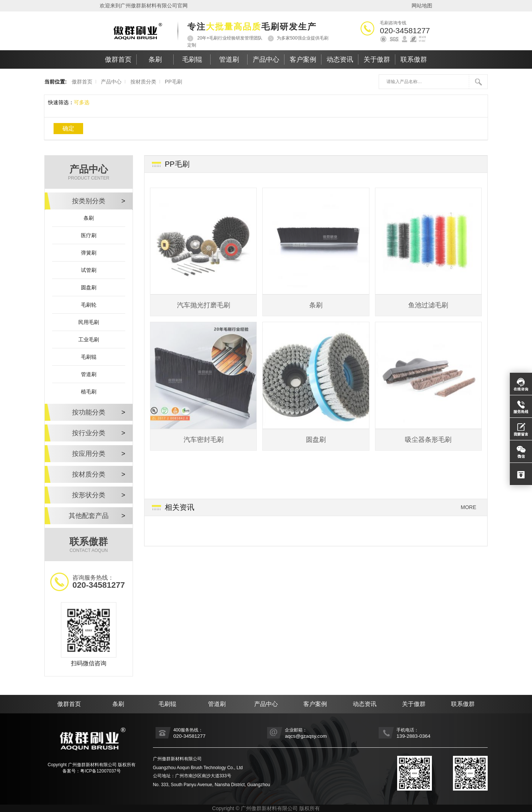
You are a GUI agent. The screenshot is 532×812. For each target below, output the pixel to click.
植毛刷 (89, 392)
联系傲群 (414, 59)
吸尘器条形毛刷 (428, 440)
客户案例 (303, 59)
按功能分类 (99, 412)
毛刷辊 (192, 59)
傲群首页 (118, 59)
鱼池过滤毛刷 (428, 305)
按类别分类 (99, 201)
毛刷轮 (89, 305)
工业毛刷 (89, 340)
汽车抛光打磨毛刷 (204, 305)
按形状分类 (99, 495)
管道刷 (229, 59)
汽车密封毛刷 (204, 440)
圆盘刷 (89, 287)
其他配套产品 (97, 516)
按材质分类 (143, 82)
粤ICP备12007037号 (100, 771)
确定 (68, 128)
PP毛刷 (173, 82)
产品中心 (266, 59)
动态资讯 (340, 59)
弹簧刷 (89, 253)
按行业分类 (99, 433)
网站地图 (422, 6)
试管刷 (89, 270)
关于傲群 (377, 59)
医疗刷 (89, 235)
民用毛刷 (89, 322)
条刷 (155, 59)
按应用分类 (99, 454)
